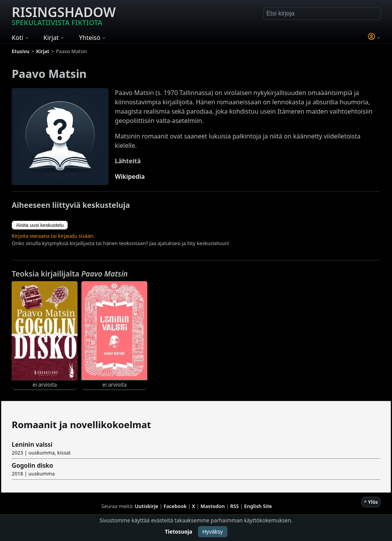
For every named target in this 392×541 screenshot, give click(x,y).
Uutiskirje (146, 506)
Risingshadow (64, 15)
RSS (235, 506)
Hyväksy (213, 532)
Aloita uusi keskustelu (40, 225)
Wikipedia (130, 176)
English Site (258, 506)
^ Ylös (371, 502)
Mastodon (213, 506)
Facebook (175, 506)
